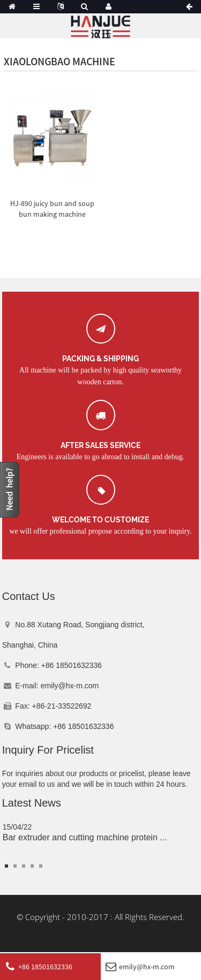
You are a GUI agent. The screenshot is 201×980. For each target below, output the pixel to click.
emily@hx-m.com (70, 686)
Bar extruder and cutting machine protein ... (85, 837)
